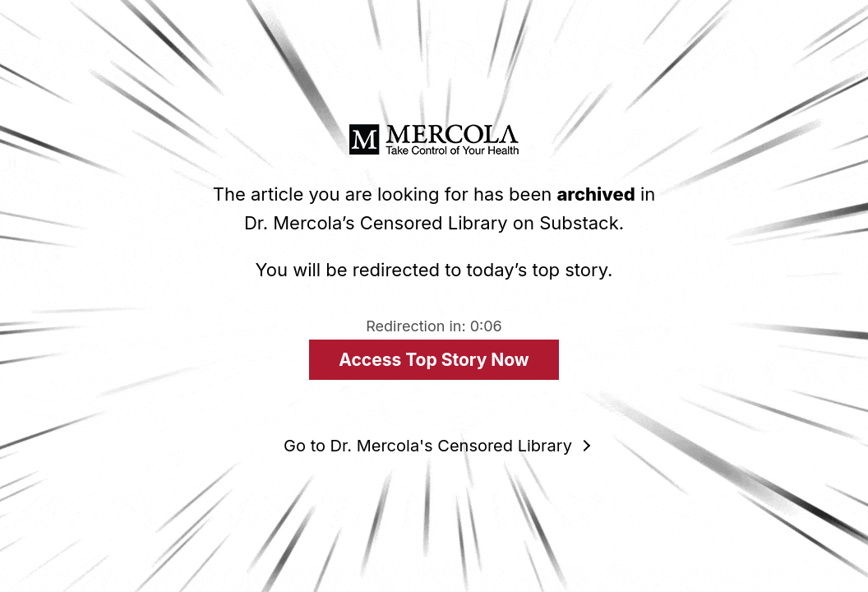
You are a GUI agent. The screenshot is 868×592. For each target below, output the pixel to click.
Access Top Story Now (434, 360)
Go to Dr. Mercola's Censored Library (428, 446)
